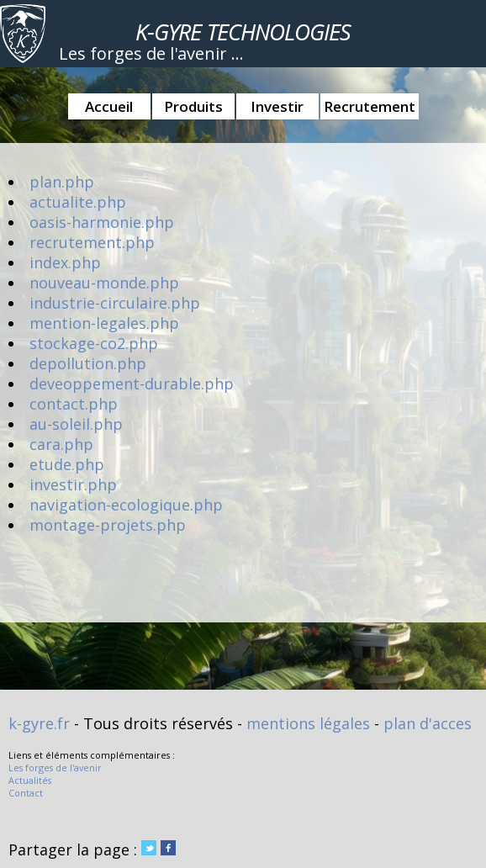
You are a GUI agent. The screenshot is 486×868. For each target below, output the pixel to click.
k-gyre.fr (39, 723)
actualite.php (78, 202)
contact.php (74, 404)
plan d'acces (428, 723)
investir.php (73, 484)
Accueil (109, 106)
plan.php (62, 182)
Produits (193, 106)
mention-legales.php (104, 323)
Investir (277, 106)
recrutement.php (92, 242)
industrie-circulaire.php (115, 303)
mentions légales (308, 723)
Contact (26, 793)
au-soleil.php (76, 424)
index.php (65, 262)
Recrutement (370, 106)
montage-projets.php (108, 525)
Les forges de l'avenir (55, 767)
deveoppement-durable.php (132, 384)
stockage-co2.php (94, 343)
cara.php (61, 444)
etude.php (67, 464)
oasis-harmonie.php (102, 222)
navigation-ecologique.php (126, 505)
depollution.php (88, 363)
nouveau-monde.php (104, 283)
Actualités (30, 780)
